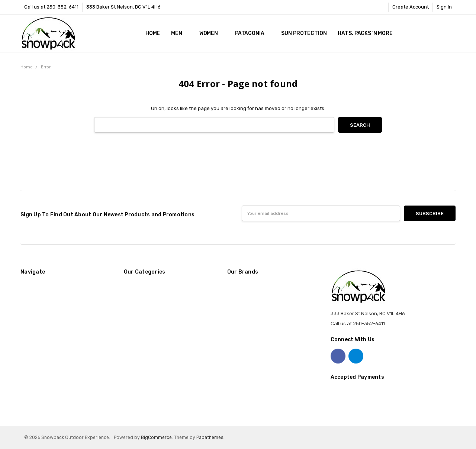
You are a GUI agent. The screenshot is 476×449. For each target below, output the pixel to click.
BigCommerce (156, 437)
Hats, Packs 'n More (368, 33)
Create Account (411, 7)
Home (153, 33)
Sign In (444, 7)
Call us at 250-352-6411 (51, 7)
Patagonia (253, 33)
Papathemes (210, 437)
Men (179, 33)
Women (212, 33)
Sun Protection (304, 33)
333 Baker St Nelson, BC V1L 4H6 (123, 7)
